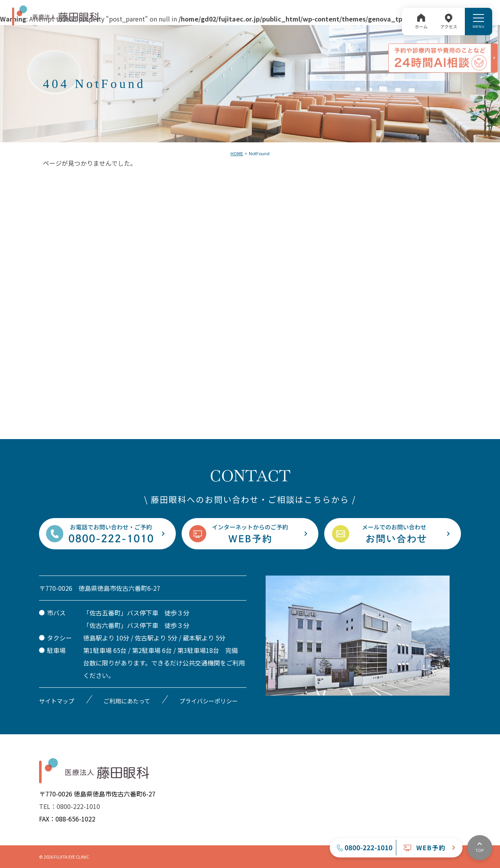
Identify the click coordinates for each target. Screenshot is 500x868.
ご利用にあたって (127, 701)
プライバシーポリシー (209, 701)
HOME (237, 153)
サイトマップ (57, 701)
